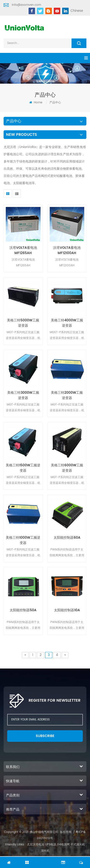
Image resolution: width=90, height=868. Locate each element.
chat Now (45, 860)
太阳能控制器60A (67, 538)
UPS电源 (51, 845)
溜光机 (45, 851)
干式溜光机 (78, 845)
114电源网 (63, 845)
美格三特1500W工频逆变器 (23, 468)
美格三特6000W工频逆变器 (67, 468)
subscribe (45, 736)
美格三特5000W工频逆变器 (23, 323)
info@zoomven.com (26, 5)
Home (36, 103)
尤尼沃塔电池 (36, 845)
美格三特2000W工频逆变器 (67, 395)
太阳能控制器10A (67, 610)
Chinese (77, 11)
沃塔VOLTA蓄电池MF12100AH (67, 250)
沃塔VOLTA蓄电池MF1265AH (23, 250)
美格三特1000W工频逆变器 (23, 540)
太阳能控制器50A (23, 610)
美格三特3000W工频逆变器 (23, 395)
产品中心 (55, 103)
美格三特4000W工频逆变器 (67, 323)
